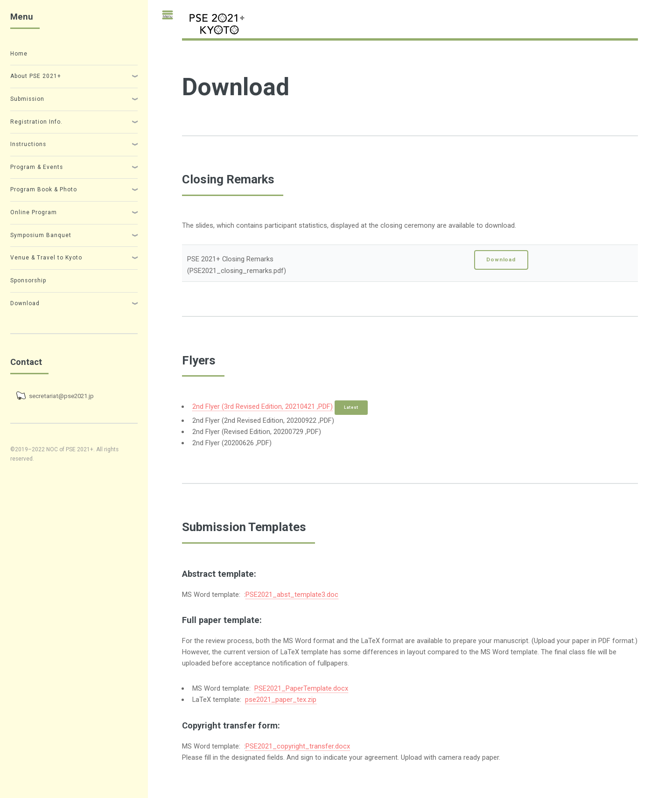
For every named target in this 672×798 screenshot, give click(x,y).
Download (501, 259)
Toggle (163, 19)
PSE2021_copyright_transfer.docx (298, 746)
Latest (351, 407)
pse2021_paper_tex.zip (281, 700)
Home (19, 54)
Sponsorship (28, 280)
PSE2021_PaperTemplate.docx (301, 688)
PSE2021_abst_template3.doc (292, 595)
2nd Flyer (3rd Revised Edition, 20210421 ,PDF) (262, 406)
